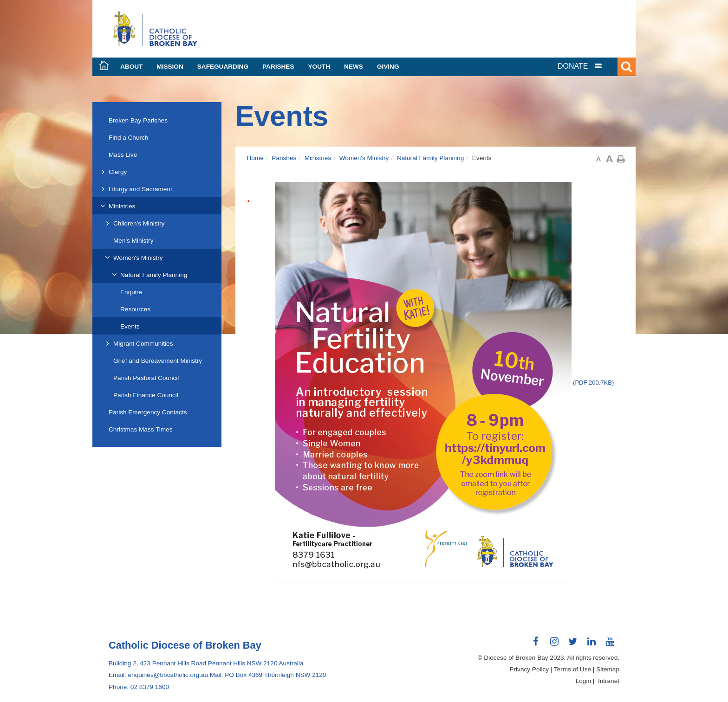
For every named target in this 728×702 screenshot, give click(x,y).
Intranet (609, 681)
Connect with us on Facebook (536, 645)
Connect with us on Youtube (610, 645)
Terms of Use (572, 669)
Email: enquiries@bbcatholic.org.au (158, 675)
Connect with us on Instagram (554, 645)
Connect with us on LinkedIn (591, 645)
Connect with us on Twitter (573, 645)
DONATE (573, 66)
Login (583, 681)
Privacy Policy (530, 669)
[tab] (591, 66)
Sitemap (608, 669)
